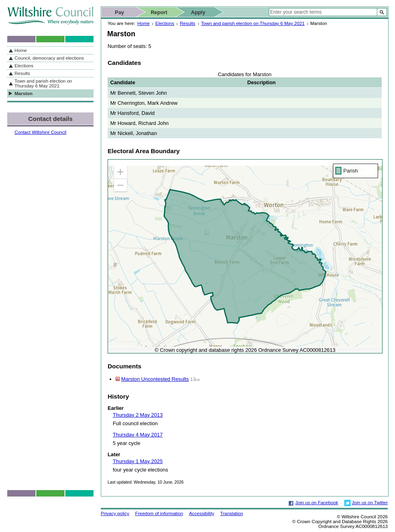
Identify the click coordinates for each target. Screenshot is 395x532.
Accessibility (202, 513)
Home (144, 23)
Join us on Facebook (317, 503)
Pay (120, 12)
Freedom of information (159, 513)
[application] (245, 256)
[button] (121, 172)
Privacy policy (115, 513)
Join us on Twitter (370, 503)
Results (187, 23)
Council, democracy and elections (49, 58)
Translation (232, 513)
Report (159, 12)
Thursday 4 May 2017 (138, 435)
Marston (24, 94)
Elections (165, 23)
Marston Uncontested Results (155, 379)
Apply (198, 12)
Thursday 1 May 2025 (138, 461)
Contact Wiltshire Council (41, 132)
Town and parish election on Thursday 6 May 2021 (253, 23)
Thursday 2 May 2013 (138, 415)
